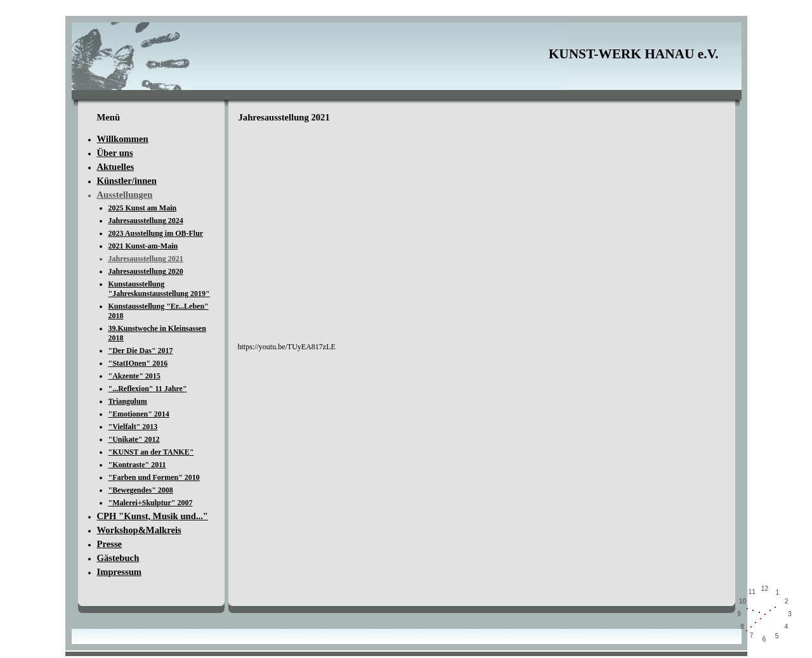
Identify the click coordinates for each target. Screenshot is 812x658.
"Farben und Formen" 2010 (154, 477)
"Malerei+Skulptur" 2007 (151, 503)
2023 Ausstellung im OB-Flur (156, 233)
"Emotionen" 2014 (139, 414)
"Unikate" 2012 (134, 439)
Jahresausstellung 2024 (146, 221)
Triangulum (128, 401)
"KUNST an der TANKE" (151, 452)
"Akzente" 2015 (134, 376)
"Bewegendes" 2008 (141, 490)
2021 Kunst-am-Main (143, 246)
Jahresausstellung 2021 (146, 259)
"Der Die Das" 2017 (141, 351)
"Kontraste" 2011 (137, 465)
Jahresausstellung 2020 (146, 271)
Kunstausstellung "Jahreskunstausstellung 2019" (159, 289)
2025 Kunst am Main (143, 208)
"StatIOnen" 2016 (138, 363)
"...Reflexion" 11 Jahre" (148, 389)
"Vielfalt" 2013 (133, 427)
